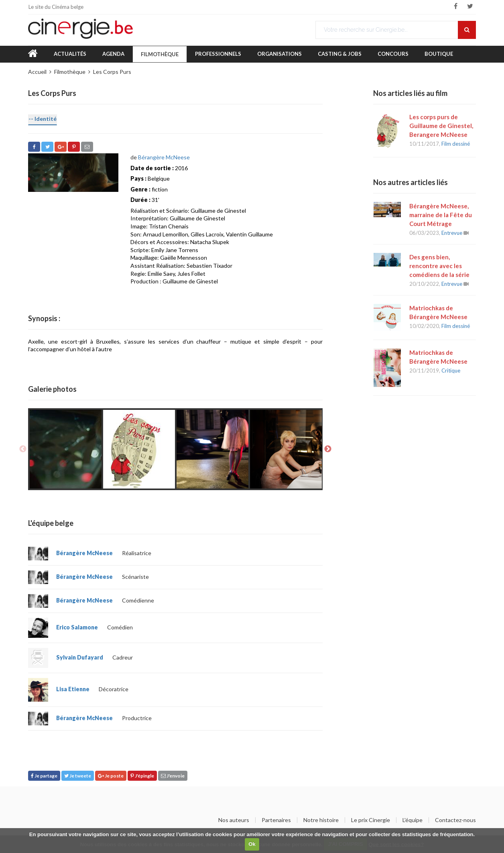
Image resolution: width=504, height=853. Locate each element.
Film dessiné (456, 144)
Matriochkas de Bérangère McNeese (438, 312)
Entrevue (452, 233)
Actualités (70, 54)
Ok (252, 844)
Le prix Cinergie (371, 820)
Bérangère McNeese (164, 157)
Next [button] (328, 449)
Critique (451, 371)
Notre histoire (321, 820)
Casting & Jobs (340, 54)
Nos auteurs (234, 820)
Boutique (439, 54)
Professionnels (218, 54)
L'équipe (413, 820)
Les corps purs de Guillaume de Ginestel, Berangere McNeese (441, 126)
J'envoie (173, 776)
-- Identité (43, 119)
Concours (393, 54)
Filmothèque (160, 54)
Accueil (37, 72)
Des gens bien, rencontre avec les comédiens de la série (439, 266)
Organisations (279, 54)
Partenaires (276, 820)
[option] (66, 449)
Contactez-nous (455, 820)
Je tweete (78, 776)
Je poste (111, 776)
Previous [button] (23, 449)
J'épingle (142, 776)
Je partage (44, 776)
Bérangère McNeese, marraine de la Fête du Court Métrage (441, 215)
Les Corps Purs (112, 72)
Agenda (113, 54)
